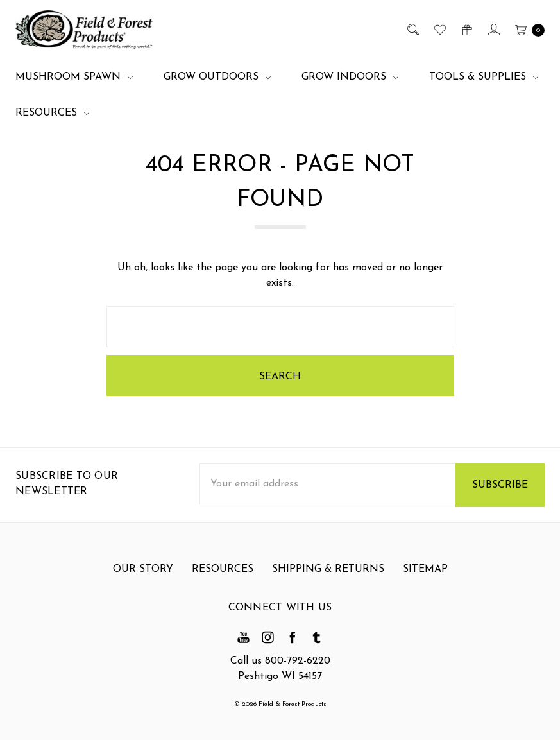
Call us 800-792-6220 (280, 661)
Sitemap (425, 576)
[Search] (412, 30)
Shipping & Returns (328, 576)
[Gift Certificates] (466, 30)
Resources (52, 113)
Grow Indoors (350, 77)
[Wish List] (439, 30)
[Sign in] (493, 30)
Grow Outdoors (217, 77)
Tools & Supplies (484, 77)
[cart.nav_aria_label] (526, 30)
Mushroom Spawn (74, 77)
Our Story (143, 576)
